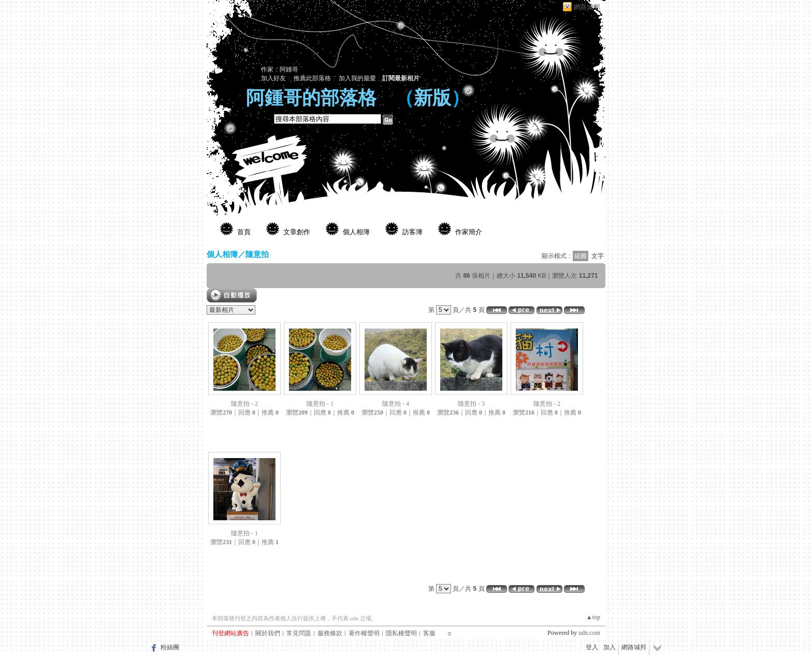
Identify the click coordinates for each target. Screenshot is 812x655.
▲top (593, 617)
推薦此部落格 (312, 78)
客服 (429, 633)
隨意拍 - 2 (244, 404)
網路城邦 (587, 7)
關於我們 (268, 633)
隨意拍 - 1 (320, 404)
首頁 (244, 232)
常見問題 (299, 633)
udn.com (589, 633)
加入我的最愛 (357, 78)
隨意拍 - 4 (396, 404)
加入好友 (273, 78)
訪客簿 (412, 232)
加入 (610, 647)
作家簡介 (469, 232)
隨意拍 (257, 254)
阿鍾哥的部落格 (311, 98)
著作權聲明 (364, 633)
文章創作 (297, 232)
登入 (592, 647)
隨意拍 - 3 (471, 404)
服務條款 (330, 633)
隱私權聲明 (401, 633)
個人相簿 (356, 232)
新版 (432, 98)
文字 (598, 256)
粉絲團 (170, 647)
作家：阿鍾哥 (280, 69)
